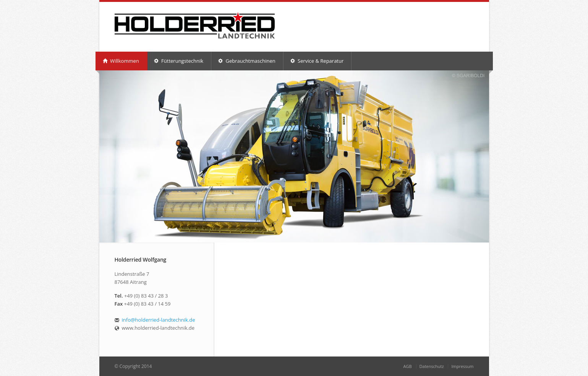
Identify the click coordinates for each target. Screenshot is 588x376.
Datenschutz (432, 366)
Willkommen (121, 61)
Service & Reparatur (317, 61)
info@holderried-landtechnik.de (159, 320)
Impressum (462, 366)
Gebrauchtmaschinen (247, 61)
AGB (408, 366)
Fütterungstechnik (179, 61)
